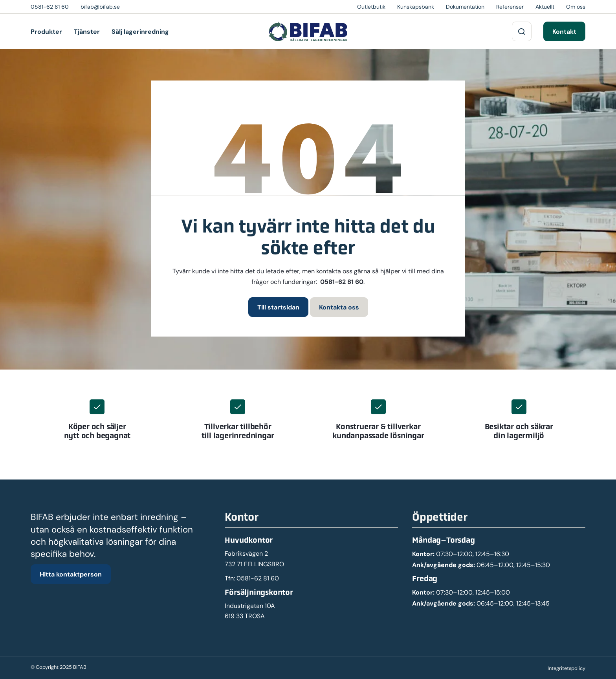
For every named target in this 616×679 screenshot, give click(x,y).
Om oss (576, 7)
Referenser (510, 7)
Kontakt (564, 31)
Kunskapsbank (416, 7)
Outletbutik (371, 7)
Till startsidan (278, 307)
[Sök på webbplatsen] (522, 31)
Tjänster (87, 31)
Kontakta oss (339, 307)
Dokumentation (465, 7)
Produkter (46, 31)
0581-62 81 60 (342, 282)
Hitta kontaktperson (71, 574)
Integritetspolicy (566, 668)
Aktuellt (545, 7)
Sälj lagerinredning (140, 31)
